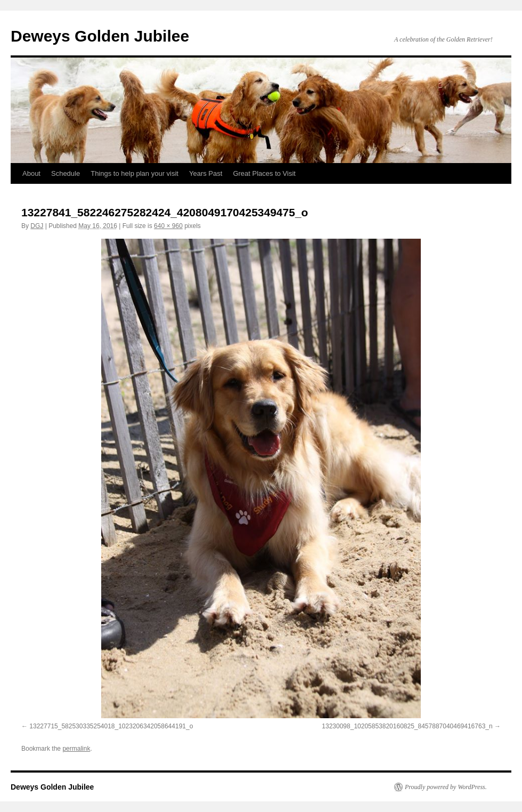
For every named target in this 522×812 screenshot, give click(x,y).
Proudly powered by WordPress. (446, 787)
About (31, 173)
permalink (76, 749)
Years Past (206, 173)
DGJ (37, 226)
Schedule (66, 173)
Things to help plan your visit (134, 173)
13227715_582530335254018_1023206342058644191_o (111, 726)
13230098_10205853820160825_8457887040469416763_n (407, 726)
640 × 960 (168, 226)
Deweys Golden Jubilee (100, 36)
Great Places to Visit (264, 173)
